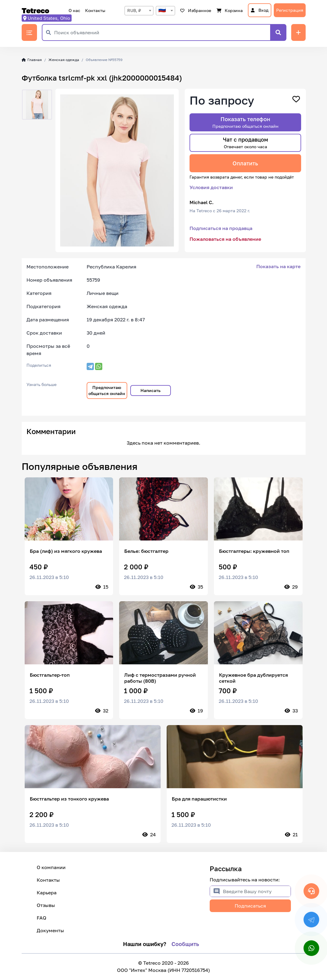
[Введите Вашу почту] (257, 891)
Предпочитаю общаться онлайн (107, 390)
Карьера (47, 893)
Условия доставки (211, 187)
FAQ (42, 918)
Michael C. (202, 202)
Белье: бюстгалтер (146, 551)
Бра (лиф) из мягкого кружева (66, 551)
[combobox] (139, 11)
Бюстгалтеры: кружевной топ (254, 551)
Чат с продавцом (245, 143)
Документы (50, 930)
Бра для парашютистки (199, 799)
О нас (74, 10)
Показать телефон (245, 122)
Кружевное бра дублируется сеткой (253, 678)
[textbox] (165, 11)
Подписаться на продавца (221, 228)
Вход (259, 10)
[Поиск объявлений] (162, 32)
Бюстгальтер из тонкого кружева (69, 799)
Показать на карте (278, 266)
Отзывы (46, 905)
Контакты (95, 10)
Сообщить (185, 944)
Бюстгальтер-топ (50, 675)
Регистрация (290, 10)
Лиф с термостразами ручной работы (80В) (160, 678)
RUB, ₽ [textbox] (134, 10)
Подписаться (250, 906)
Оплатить (245, 163)
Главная (32, 60)
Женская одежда (64, 60)
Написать (151, 390)
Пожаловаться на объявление (225, 239)
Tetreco (35, 11)
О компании (51, 867)
